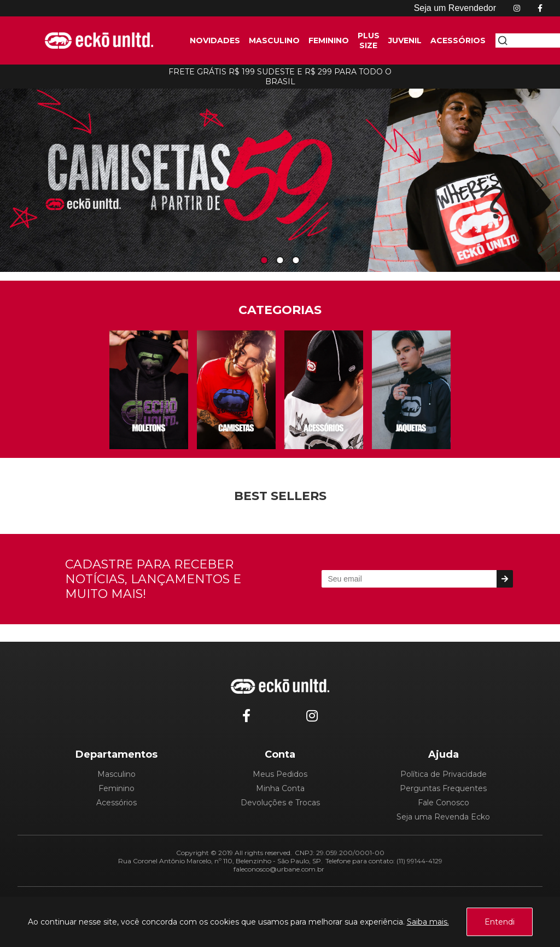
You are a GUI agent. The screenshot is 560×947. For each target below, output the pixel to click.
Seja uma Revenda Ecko (443, 817)
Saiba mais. (428, 922)
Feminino (116, 788)
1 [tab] (264, 261)
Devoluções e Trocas (280, 803)
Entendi (500, 922)
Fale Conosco (444, 803)
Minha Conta (280, 788)
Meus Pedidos (280, 774)
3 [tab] (296, 261)
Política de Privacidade (444, 774)
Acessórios (116, 803)
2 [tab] (280, 261)
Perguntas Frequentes (443, 788)
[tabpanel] (280, 177)
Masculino (116, 774)
